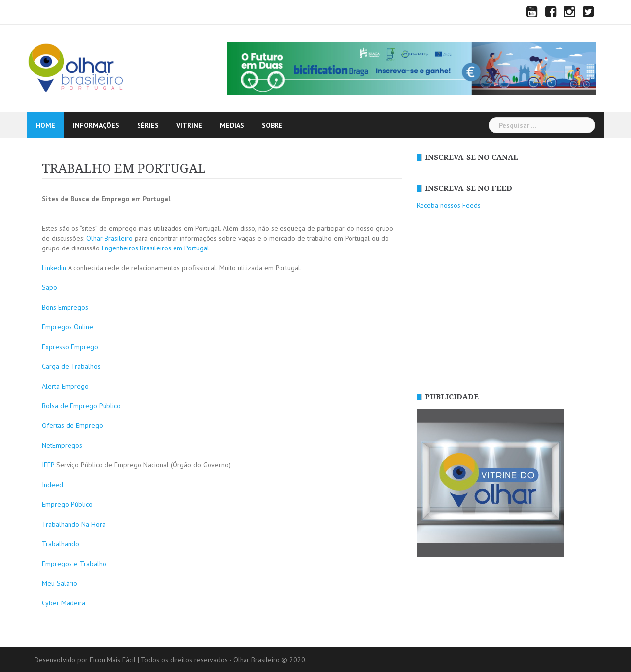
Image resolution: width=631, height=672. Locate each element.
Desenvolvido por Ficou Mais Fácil (85, 660)
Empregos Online (68, 327)
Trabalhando (61, 544)
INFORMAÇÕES (96, 125)
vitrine (189, 125)
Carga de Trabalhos (71, 366)
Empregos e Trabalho (74, 564)
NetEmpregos (62, 445)
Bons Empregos (65, 307)
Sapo (50, 287)
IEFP (48, 465)
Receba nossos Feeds (449, 205)
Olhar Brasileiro (109, 238)
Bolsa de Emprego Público (81, 406)
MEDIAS (232, 125)
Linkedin (54, 268)
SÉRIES (148, 125)
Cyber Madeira (64, 603)
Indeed (53, 485)
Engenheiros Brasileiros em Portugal (155, 248)
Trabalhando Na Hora (74, 524)
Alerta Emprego (65, 386)
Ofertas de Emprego (72, 425)
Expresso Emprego (70, 347)
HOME (46, 125)
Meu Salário (60, 583)
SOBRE (272, 125)
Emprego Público (67, 504)
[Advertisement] (503, 301)
